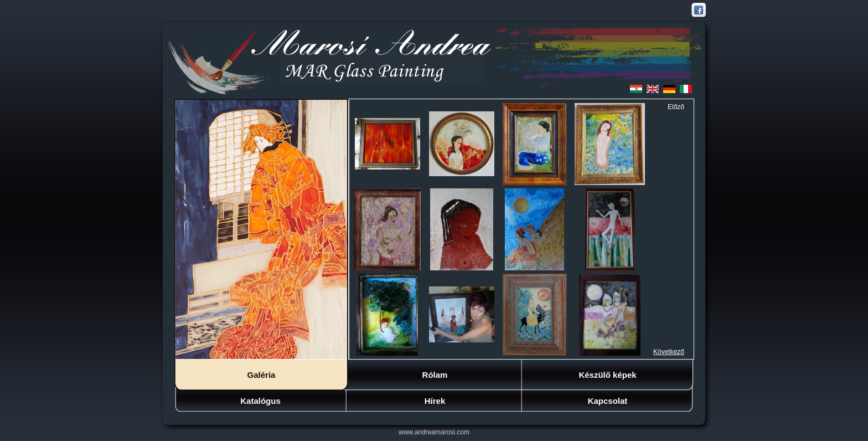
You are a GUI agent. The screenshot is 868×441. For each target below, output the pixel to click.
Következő (669, 352)
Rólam (435, 375)
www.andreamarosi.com (434, 432)
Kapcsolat (608, 401)
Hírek (435, 401)
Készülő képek (607, 375)
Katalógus (260, 401)
